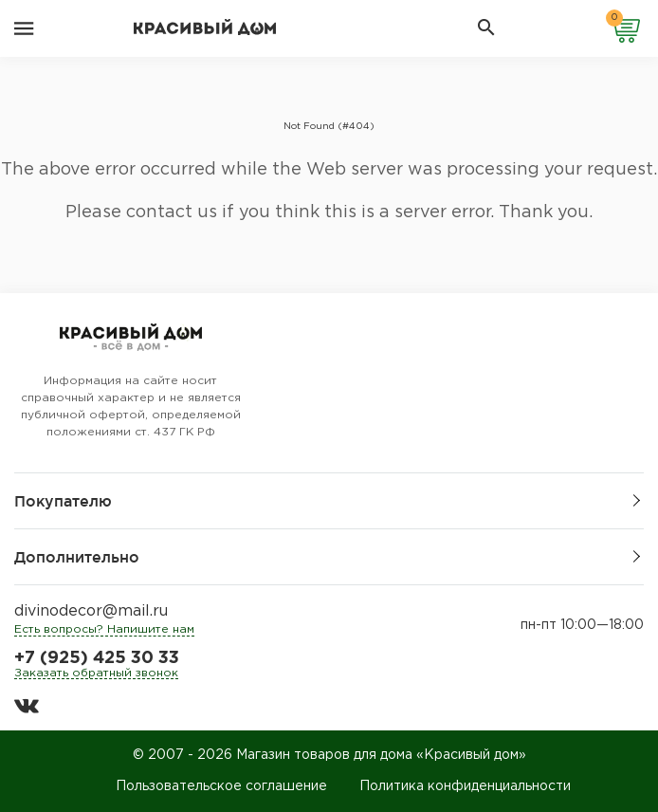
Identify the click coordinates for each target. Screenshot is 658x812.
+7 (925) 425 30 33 (97, 658)
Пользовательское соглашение (221, 786)
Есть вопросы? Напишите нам (104, 629)
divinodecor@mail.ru (91, 611)
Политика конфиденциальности (465, 786)
